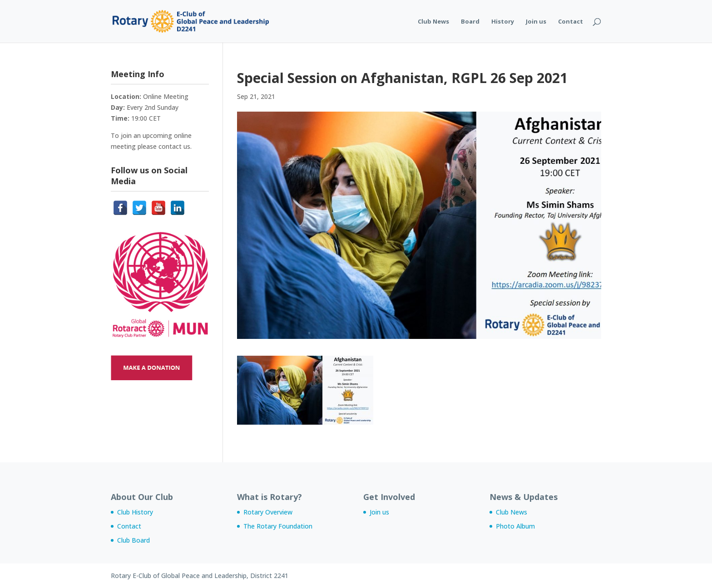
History (503, 22)
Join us (536, 22)
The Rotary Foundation (278, 526)
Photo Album (515, 526)
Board (470, 22)
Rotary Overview (268, 512)
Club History (135, 512)
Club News (433, 22)
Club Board (133, 540)
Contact (571, 22)
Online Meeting (166, 96)
